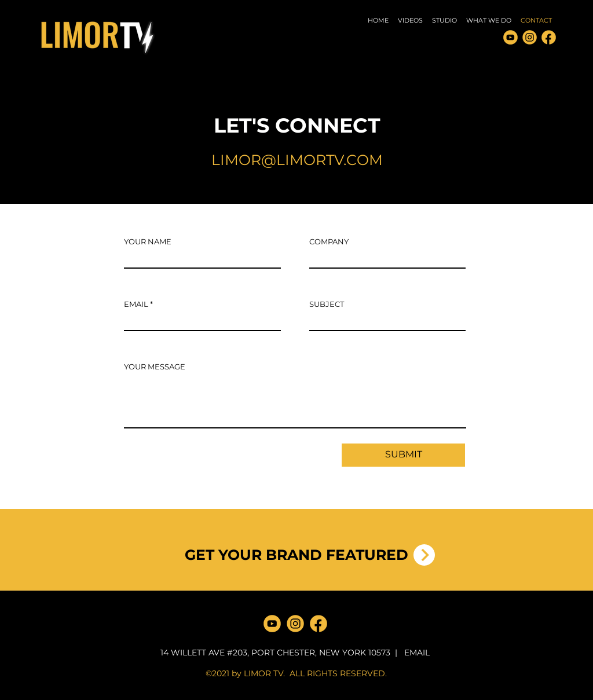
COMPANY (329, 242)
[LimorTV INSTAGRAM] (530, 37)
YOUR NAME (148, 242)
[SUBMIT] (403, 455)
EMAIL (136, 304)
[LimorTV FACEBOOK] (549, 37)
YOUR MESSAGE (155, 367)
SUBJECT (327, 304)
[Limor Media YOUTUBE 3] (510, 37)
